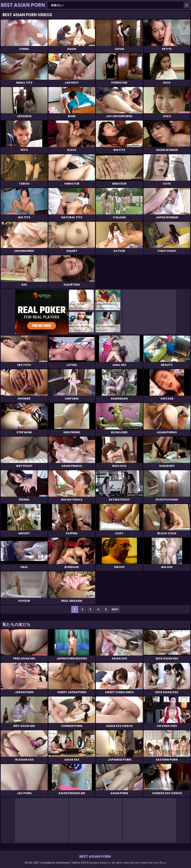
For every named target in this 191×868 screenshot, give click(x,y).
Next (115, 609)
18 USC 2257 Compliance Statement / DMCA (52, 863)
